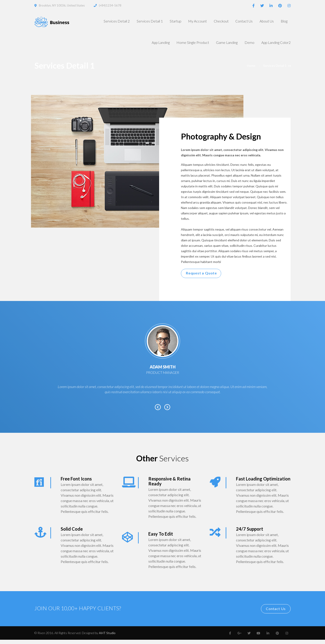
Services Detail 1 (142, 22)
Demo (247, 46)
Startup (168, 22)
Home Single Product (188, 46)
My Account (191, 22)
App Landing (154, 46)
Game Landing (224, 46)
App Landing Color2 (275, 46)
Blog (283, 22)
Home (251, 70)
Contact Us (240, 22)
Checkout (216, 22)
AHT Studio (107, 637)
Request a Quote (201, 277)
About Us (264, 22)
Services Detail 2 (108, 22)
